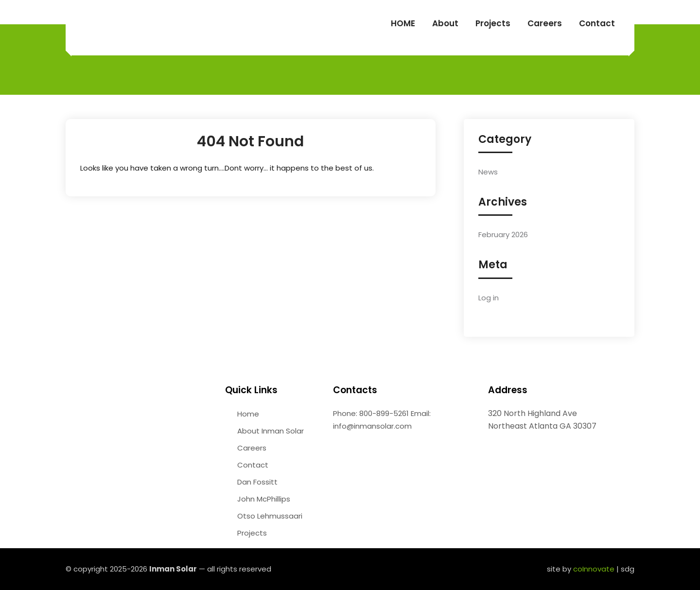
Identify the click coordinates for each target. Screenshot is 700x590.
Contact (597, 23)
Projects (493, 23)
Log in (489, 298)
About (445, 23)
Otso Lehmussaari (270, 516)
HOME (403, 23)
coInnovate (594, 569)
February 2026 (503, 234)
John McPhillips (264, 499)
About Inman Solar (271, 431)
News (488, 172)
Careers (545, 23)
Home (248, 414)
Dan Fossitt (257, 482)
